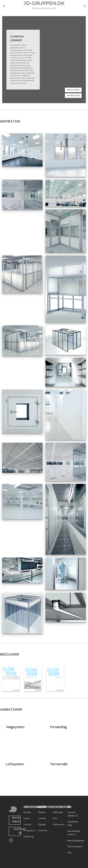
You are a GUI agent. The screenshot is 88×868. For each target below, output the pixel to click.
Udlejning (28, 837)
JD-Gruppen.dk (44, 3)
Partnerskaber (75, 847)
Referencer (59, 824)
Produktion (29, 831)
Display (27, 812)
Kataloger (58, 812)
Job (69, 853)
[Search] (85, 6)
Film (55, 818)
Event (27, 818)
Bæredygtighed (76, 841)
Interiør (27, 824)
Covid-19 (43, 831)
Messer (42, 812)
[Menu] (4, 6)
